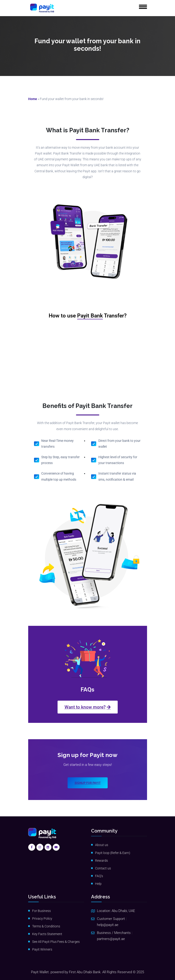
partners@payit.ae (111, 939)
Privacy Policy (42, 919)
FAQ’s (99, 876)
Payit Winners (42, 949)
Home (33, 99)
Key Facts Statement (47, 934)
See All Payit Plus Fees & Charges (56, 942)
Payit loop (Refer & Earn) (113, 853)
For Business (41, 911)
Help (98, 884)
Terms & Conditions (46, 926)
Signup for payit (88, 783)
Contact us (103, 868)
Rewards (101, 861)
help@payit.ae (108, 925)
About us (102, 845)
